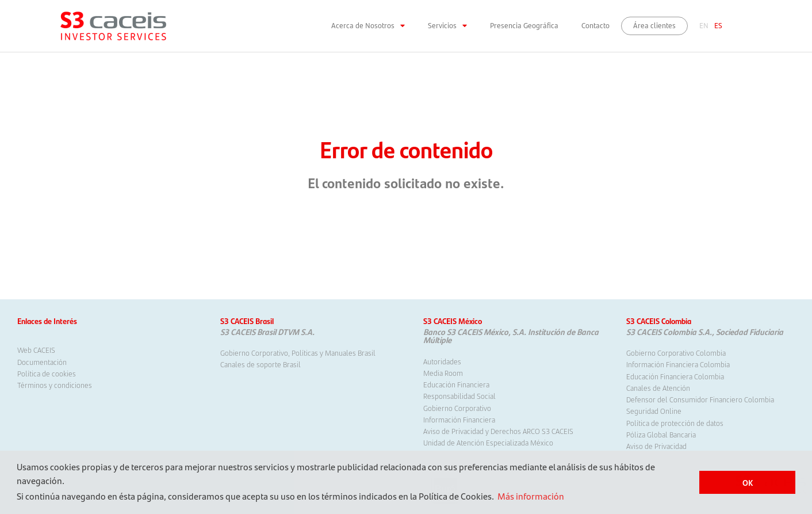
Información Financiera (459, 420)
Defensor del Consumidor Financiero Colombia (700, 399)
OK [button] (748, 482)
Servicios (447, 26)
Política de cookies (47, 374)
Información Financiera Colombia (678, 364)
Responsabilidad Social (459, 396)
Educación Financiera (456, 384)
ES (718, 26)
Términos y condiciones (55, 385)
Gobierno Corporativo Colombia (676, 353)
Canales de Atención (658, 388)
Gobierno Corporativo (457, 408)
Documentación (42, 362)
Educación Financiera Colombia (675, 376)
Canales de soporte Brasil (261, 364)
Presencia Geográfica (524, 26)
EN (704, 26)
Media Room (443, 373)
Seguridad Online (654, 411)
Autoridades (442, 361)
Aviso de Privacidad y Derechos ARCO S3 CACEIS (498, 431)
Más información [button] (531, 496)
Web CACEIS (36, 350)
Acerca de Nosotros (368, 26)
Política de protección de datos (675, 423)
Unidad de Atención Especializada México (488, 443)
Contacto (595, 26)
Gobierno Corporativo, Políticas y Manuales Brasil (298, 353)
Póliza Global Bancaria (661, 435)
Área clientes (654, 26)
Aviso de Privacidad (656, 446)
